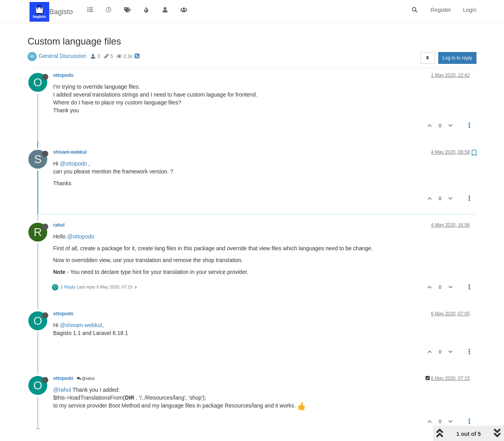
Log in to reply (457, 58)
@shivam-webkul (81, 325)
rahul (59, 225)
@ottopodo (73, 164)
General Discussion (62, 56)
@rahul (86, 379)
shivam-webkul (70, 152)
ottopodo (63, 75)
